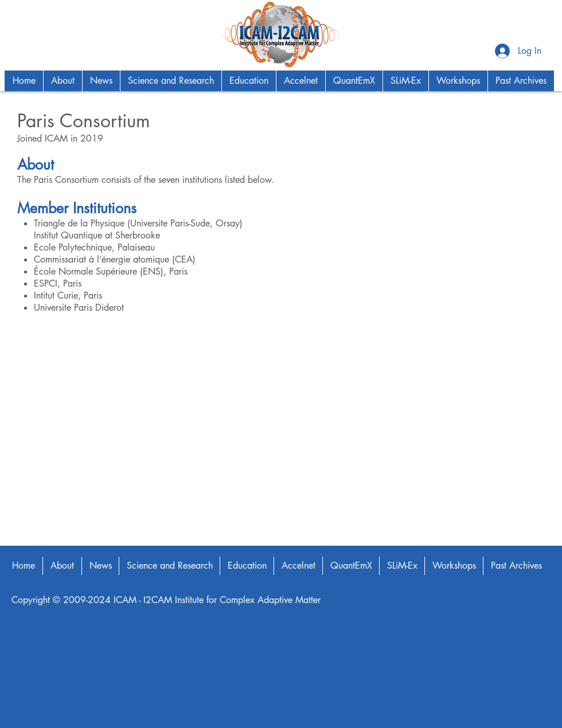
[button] (63, 81)
